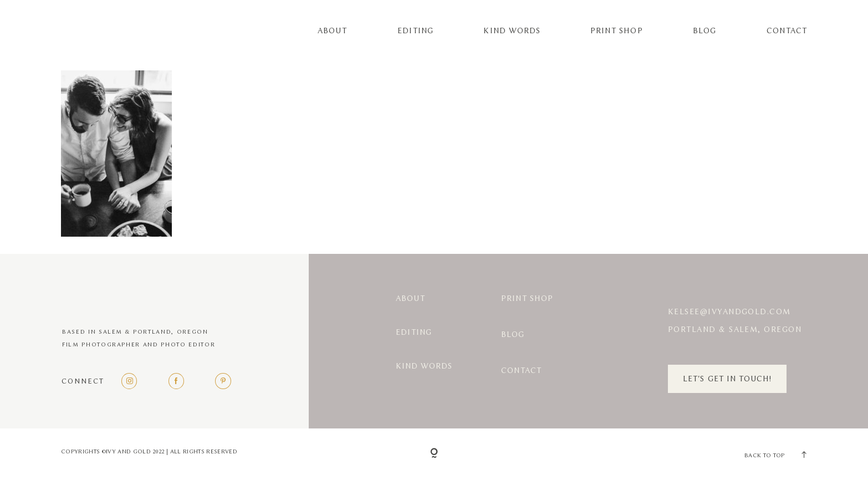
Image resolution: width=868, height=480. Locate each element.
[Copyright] (434, 454)
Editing (415, 31)
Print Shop (616, 31)
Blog (704, 31)
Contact (787, 31)
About (332, 31)
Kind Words (512, 31)
